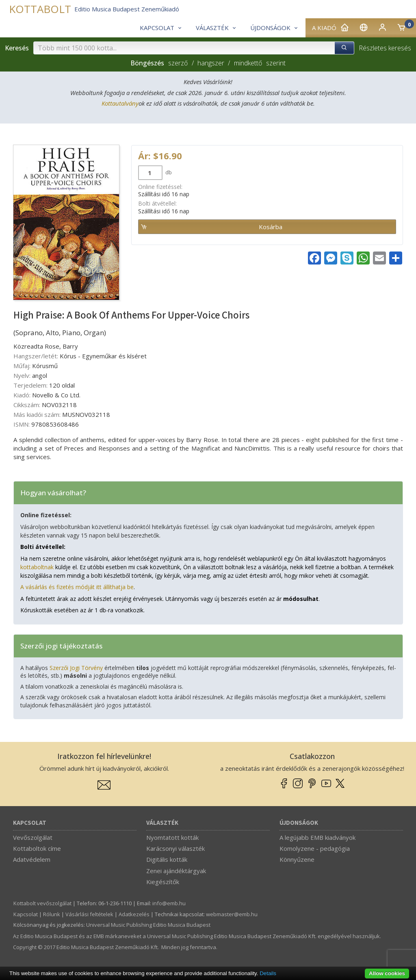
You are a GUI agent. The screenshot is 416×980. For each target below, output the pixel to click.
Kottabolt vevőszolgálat (42, 903)
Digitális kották (167, 859)
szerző (178, 63)
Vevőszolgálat (33, 837)
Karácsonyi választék (175, 848)
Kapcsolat (30, 823)
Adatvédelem (32, 859)
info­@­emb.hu (169, 903)
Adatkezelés (134, 914)
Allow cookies (387, 973)
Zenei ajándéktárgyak (176, 871)
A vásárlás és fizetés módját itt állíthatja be (77, 587)
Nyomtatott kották (172, 837)
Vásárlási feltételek (89, 914)
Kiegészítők (163, 882)
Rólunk (52, 914)
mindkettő (248, 63)
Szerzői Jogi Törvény (76, 668)
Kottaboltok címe (37, 848)
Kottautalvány (120, 103)
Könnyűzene (297, 859)
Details (268, 973)
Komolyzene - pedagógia (315, 848)
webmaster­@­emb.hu (232, 914)
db (168, 172)
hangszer (211, 63)
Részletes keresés (385, 48)
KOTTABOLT (40, 9)
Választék (162, 823)
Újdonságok (299, 823)
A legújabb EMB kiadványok (317, 837)
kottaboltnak (37, 567)
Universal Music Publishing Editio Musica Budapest (148, 925)
